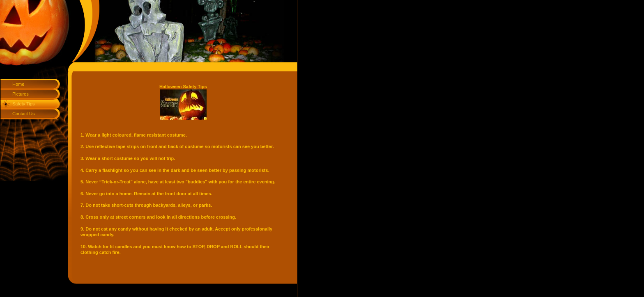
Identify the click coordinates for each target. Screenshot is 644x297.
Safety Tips (23, 104)
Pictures (21, 94)
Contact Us (23, 114)
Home (18, 84)
